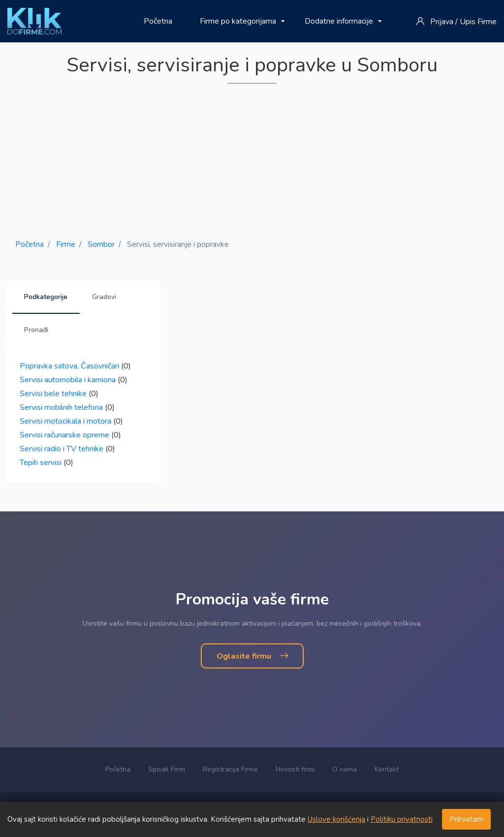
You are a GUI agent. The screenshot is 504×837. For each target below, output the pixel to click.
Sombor (101, 244)
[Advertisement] (252, 160)
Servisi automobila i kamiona (68, 380)
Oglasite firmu (252, 656)
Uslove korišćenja (336, 819)
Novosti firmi (295, 769)
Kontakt (387, 769)
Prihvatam (466, 819)
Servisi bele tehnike (53, 394)
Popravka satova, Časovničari (69, 366)
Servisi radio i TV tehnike (62, 449)
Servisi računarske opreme (64, 435)
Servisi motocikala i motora (65, 421)
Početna (158, 21)
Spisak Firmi (167, 769)
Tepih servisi (41, 463)
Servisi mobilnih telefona (61, 407)
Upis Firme (478, 22)
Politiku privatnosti (402, 819)
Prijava (442, 22)
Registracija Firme (230, 769)
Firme (66, 244)
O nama (345, 769)
